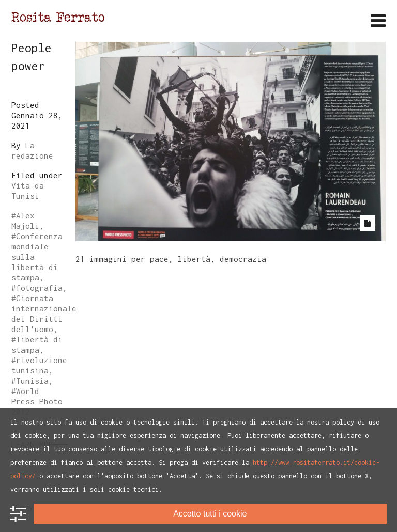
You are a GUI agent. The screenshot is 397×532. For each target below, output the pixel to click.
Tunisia (32, 381)
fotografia (39, 288)
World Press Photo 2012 (37, 401)
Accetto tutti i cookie (210, 514)
